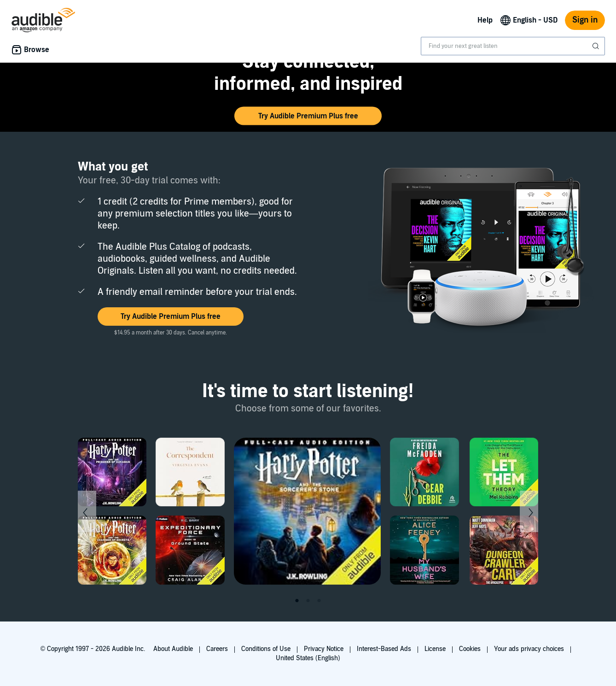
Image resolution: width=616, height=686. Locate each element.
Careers (217, 649)
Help (485, 20)
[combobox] (513, 46)
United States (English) (308, 658)
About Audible (173, 649)
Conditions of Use (266, 649)
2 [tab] (308, 601)
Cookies (470, 649)
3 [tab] (319, 601)
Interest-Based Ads (384, 649)
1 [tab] (297, 601)
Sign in (585, 20)
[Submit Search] (597, 46)
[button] (308, 116)
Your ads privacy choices (529, 649)
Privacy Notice (324, 649)
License (435, 649)
